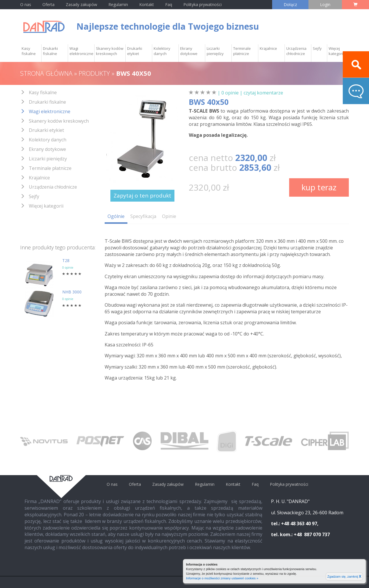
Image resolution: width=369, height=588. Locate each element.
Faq (169, 4)
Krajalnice (268, 48)
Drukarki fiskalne (50, 51)
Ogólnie (116, 216)
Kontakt (147, 4)
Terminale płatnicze (242, 51)
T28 (66, 260)
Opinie (169, 216)
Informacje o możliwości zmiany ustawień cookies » (222, 578)
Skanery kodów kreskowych (110, 51)
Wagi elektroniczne (81, 51)
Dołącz (290, 4)
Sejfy (317, 48)
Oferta (48, 4)
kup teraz (319, 187)
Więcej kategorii (336, 51)
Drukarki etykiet (135, 51)
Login (325, 4)
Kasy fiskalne (29, 51)
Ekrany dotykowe (189, 51)
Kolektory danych (162, 51)
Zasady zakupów (81, 4)
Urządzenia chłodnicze (296, 51)
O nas (26, 4)
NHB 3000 (72, 292)
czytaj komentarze (263, 93)
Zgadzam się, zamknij (344, 576)
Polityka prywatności (203, 4)
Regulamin (118, 4)
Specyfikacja (143, 216)
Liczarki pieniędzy (215, 51)
